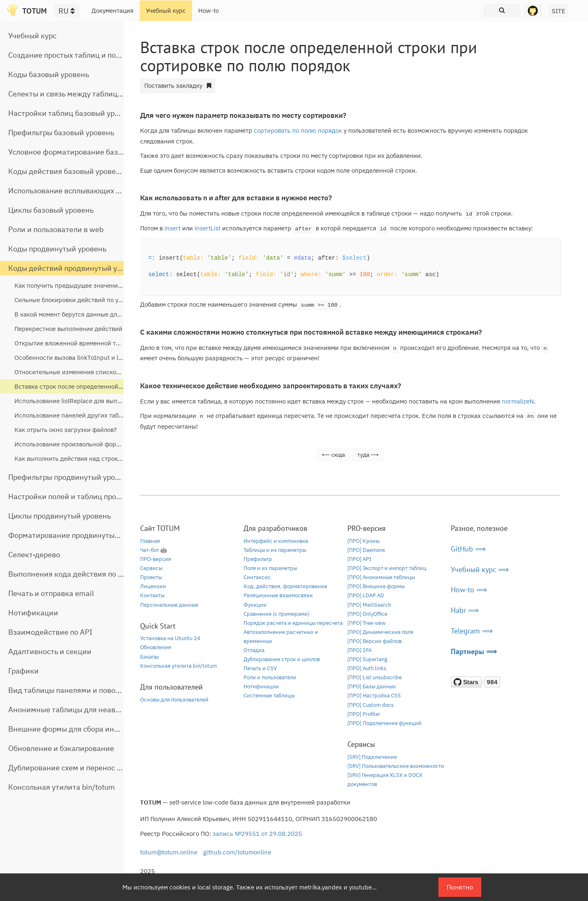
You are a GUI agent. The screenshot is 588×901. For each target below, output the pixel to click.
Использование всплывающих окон (70, 191)
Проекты (151, 577)
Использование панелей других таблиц (72, 415)
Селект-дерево (34, 555)
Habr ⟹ (465, 610)
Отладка (254, 650)
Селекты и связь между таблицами (70, 94)
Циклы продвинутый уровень (60, 516)
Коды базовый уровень (49, 74)
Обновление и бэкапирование (61, 748)
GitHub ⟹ (468, 549)
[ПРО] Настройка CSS (374, 696)
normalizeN (518, 401)
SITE (559, 11)
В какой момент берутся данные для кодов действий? (93, 314)
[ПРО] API (359, 559)
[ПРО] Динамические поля (380, 632)
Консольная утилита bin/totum (62, 787)
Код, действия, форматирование (285, 586)
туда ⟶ (368, 455)
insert (172, 228)
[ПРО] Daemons (366, 550)
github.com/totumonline (237, 852)
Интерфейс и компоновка (276, 541)
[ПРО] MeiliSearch (369, 605)
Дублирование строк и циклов (282, 659)
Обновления (156, 647)
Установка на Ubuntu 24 (170, 638)
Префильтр (258, 559)
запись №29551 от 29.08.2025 (257, 834)
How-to (208, 11)
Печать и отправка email (51, 593)
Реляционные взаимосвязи (278, 595)
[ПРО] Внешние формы (376, 586)
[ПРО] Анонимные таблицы (381, 577)
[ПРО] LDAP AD (366, 595)
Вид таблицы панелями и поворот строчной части (96, 690)
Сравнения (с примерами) (276, 614)
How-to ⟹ (469, 590)
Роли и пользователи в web (56, 229)
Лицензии (153, 586)
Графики (23, 671)
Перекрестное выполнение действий (68, 329)
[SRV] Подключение (372, 757)
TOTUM (35, 11)
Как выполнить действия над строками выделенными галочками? (111, 459)
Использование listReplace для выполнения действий (93, 401)
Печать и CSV (260, 668)
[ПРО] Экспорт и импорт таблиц (387, 568)
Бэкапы (149, 657)
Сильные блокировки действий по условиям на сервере (96, 300)
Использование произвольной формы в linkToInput (89, 444)
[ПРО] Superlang (367, 659)
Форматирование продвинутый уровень (79, 535)
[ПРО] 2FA (360, 650)
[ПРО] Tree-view (367, 623)
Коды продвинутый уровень (57, 249)
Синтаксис (257, 577)
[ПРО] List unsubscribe (375, 677)
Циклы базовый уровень (51, 210)
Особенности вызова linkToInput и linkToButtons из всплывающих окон (118, 358)
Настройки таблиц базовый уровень (72, 113)
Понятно (460, 887)
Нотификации (33, 613)
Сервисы (151, 568)
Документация (112, 11)
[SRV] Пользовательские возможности (396, 766)
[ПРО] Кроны (363, 541)
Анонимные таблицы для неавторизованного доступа (103, 710)
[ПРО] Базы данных (372, 686)
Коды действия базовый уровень (66, 171)
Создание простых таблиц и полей (68, 55)
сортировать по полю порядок (298, 130)
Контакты (152, 595)
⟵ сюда (333, 455)
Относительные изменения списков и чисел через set (93, 372)
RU (67, 11)
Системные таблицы (269, 696)
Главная (150, 541)
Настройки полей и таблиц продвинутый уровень (95, 496)
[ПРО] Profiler (364, 714)
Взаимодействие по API (50, 632)
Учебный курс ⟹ (480, 569)
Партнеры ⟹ (474, 651)
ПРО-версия (156, 559)
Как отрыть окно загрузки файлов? (66, 430)
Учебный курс (166, 11)
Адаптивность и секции (50, 651)
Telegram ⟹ (472, 631)
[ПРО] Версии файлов (375, 641)
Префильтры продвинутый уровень (70, 477)
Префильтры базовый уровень (61, 133)
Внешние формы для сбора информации (80, 729)
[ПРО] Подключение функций (384, 723)
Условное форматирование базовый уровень (87, 152)
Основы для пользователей (174, 700)
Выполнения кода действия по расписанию (85, 574)
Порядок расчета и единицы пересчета (293, 623)
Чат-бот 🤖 (153, 550)
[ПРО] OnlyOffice (367, 614)
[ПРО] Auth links (367, 668)
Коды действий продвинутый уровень (75, 268)
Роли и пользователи (270, 677)
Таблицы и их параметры (275, 550)
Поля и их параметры (270, 568)
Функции (255, 605)
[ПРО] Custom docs (370, 705)
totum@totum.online (169, 852)
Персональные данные (169, 605)
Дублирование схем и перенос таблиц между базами (101, 768)
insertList (207, 228)
